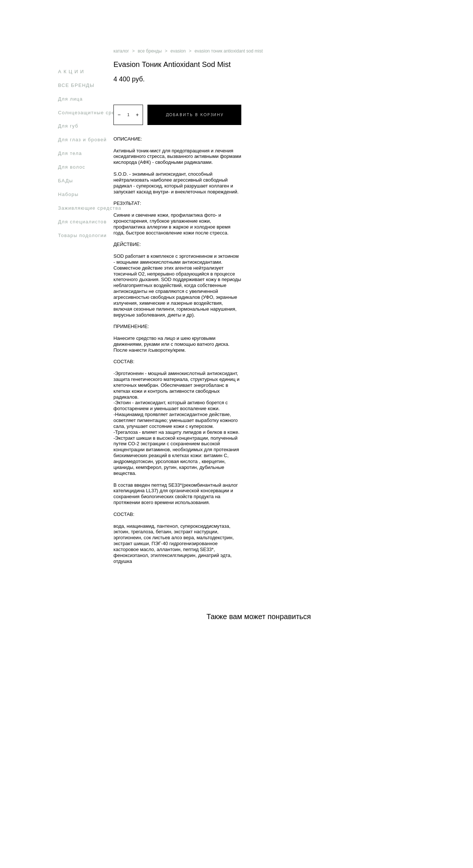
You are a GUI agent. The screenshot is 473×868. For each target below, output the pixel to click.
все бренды (150, 51)
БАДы (66, 181)
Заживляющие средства (90, 208)
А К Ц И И (71, 72)
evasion (178, 51)
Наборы (68, 194)
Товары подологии (82, 235)
